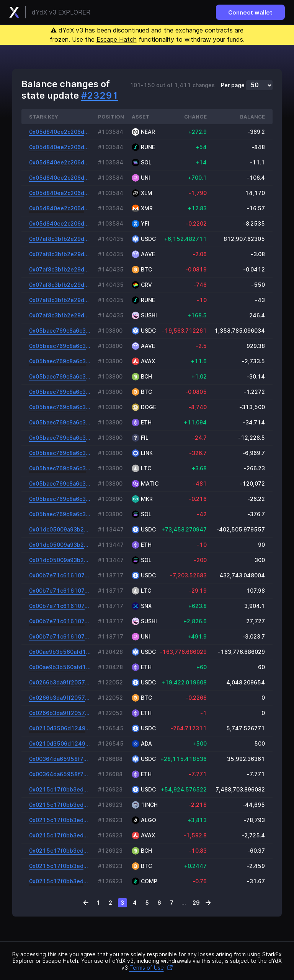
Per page (233, 85)
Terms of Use (151, 968)
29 (196, 903)
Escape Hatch (117, 39)
